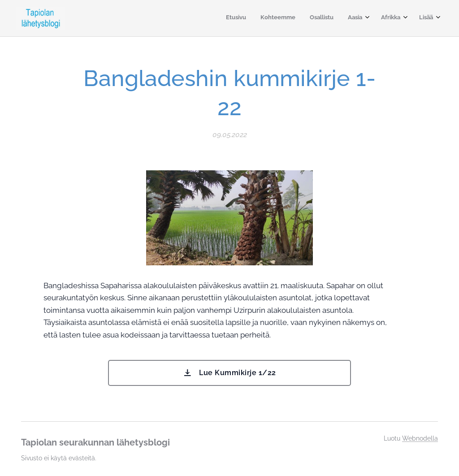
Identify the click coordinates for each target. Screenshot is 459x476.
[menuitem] (355, 18)
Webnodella (420, 438)
